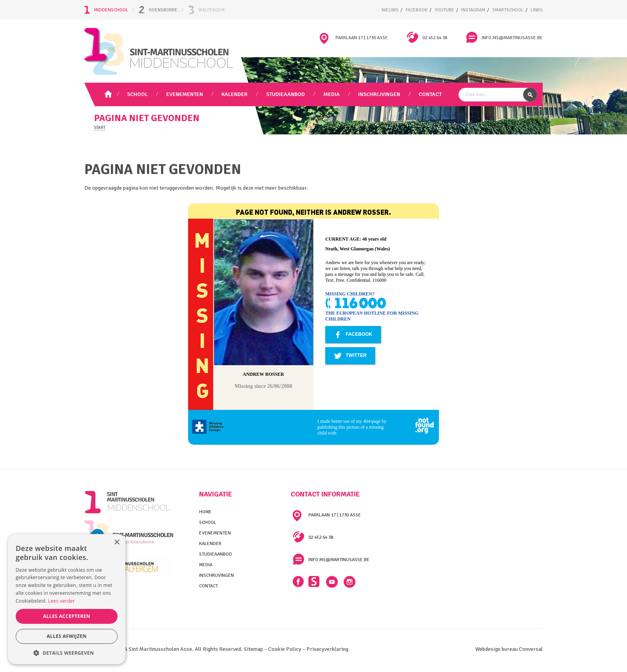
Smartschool (314, 582)
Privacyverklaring (327, 649)
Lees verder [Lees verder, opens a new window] (62, 601)
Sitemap (253, 649)
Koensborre (163, 10)
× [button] (117, 542)
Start (100, 128)
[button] (67, 653)
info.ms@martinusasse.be (512, 38)
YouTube (332, 582)
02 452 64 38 (435, 38)
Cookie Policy (285, 649)
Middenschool (111, 10)
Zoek (530, 95)
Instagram (350, 582)
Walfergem (211, 10)
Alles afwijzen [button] (67, 636)
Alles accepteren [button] (67, 616)
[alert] (67, 599)
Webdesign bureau (497, 649)
